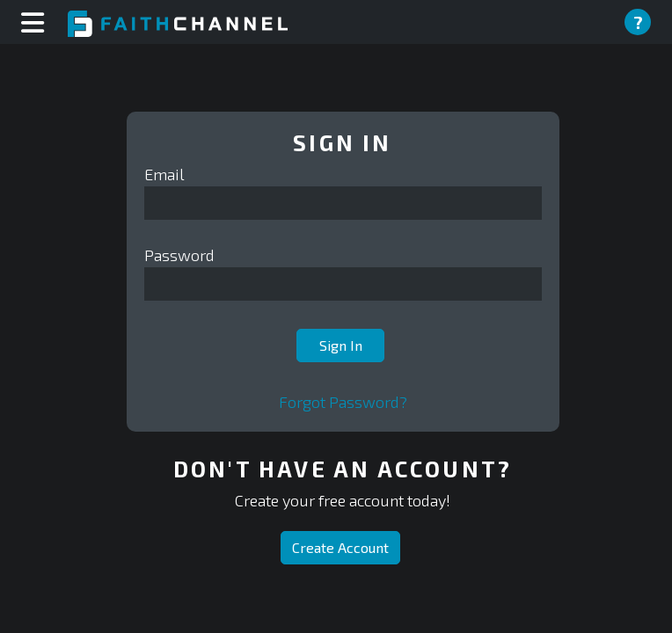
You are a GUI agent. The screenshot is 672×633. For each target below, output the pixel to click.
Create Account (340, 547)
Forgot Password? (343, 402)
